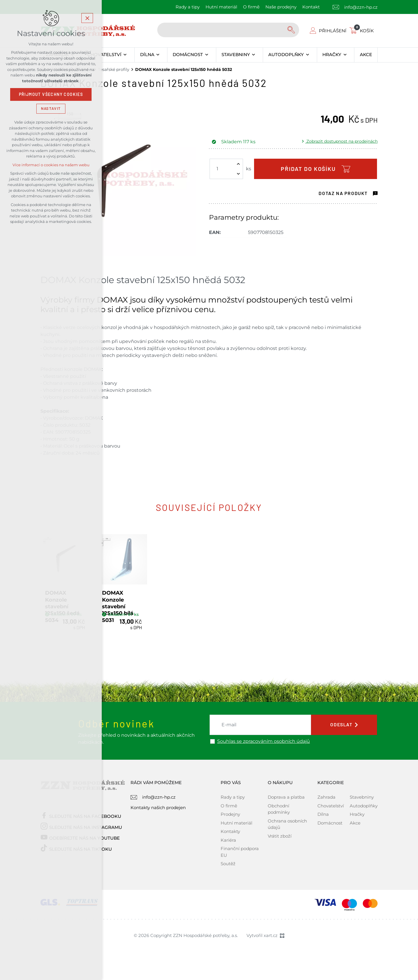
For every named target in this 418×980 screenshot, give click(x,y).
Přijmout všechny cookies (51, 94)
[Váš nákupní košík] (363, 31)
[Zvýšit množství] (238, 164)
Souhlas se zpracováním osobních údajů (264, 770)
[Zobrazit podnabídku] (125, 55)
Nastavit (51, 109)
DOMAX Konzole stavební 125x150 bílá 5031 (160, 628)
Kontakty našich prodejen (158, 836)
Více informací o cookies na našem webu (51, 165)
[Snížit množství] (238, 174)
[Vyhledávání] (292, 30)
